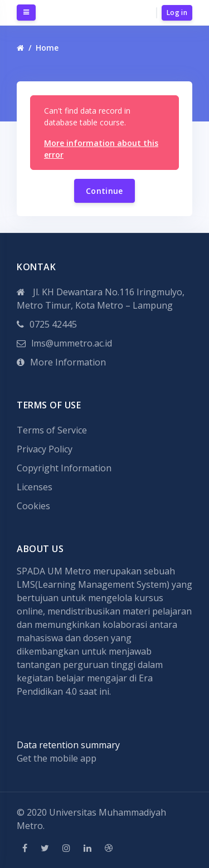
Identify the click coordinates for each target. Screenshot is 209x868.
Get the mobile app (57, 758)
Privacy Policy (45, 449)
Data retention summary (68, 745)
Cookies (33, 506)
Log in (177, 13)
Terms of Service (52, 430)
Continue (104, 191)
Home (47, 48)
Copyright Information (64, 468)
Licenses (35, 487)
